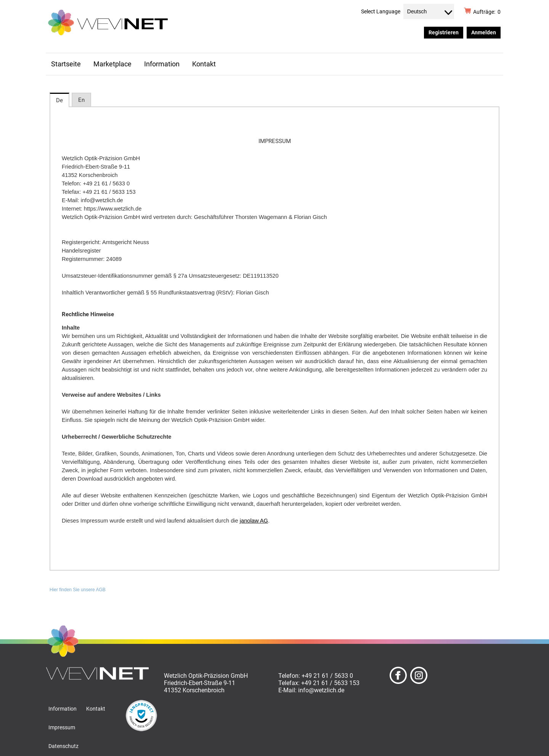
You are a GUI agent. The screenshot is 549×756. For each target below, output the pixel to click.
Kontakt (204, 64)
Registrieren (444, 32)
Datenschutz (63, 746)
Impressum (62, 727)
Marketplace (112, 64)
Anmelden (484, 32)
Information (162, 64)
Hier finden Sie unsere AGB (78, 590)
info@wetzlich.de (321, 690)
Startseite (66, 64)
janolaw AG (254, 521)
